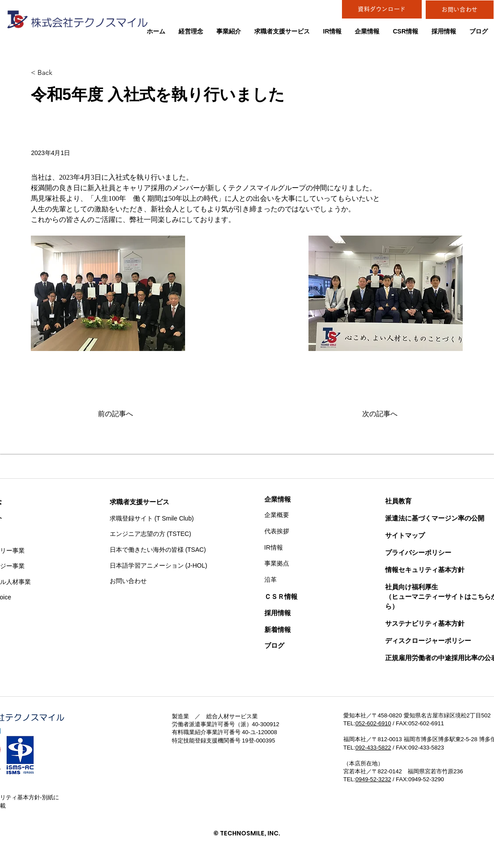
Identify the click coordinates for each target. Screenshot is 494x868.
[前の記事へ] (127, 414)
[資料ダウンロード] (382, 9)
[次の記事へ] (375, 414)
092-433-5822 (373, 748)
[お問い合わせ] (460, 10)
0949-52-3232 (373, 779)
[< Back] (60, 73)
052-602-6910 (373, 723)
